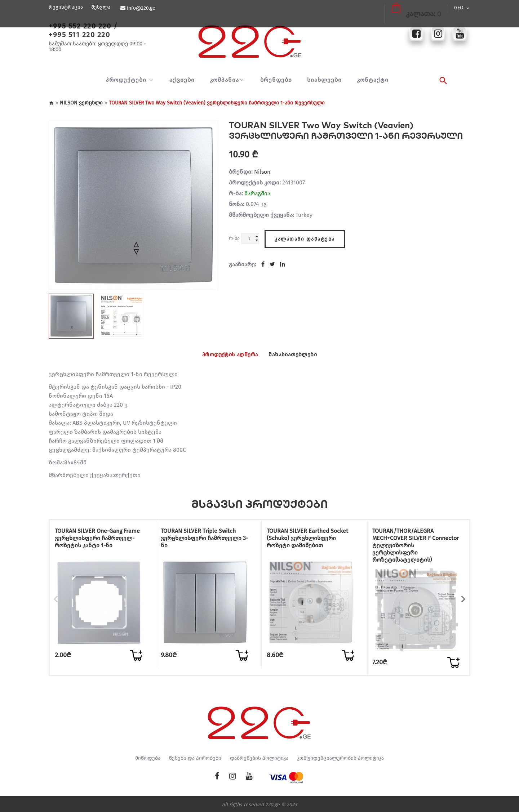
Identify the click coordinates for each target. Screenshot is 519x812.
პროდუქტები (127, 80)
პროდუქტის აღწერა (224, 354)
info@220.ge (140, 8)
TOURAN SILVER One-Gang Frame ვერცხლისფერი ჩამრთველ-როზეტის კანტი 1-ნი (99, 543)
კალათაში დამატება (305, 237)
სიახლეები (324, 80)
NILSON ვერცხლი (81, 103)
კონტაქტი (373, 80)
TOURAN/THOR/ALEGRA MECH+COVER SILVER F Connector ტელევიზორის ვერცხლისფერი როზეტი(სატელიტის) (413, 547)
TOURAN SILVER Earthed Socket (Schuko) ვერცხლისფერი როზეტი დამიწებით (312, 540)
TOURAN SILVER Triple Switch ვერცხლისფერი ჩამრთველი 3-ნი (207, 540)
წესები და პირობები (195, 757)
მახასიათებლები (300, 354)
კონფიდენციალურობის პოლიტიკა (340, 757)
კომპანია (224, 80)
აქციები (182, 80)
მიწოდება (148, 757)
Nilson (262, 172)
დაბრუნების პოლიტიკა (259, 757)
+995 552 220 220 (80, 26)
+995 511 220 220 (79, 35)
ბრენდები (276, 80)
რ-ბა (234, 238)
